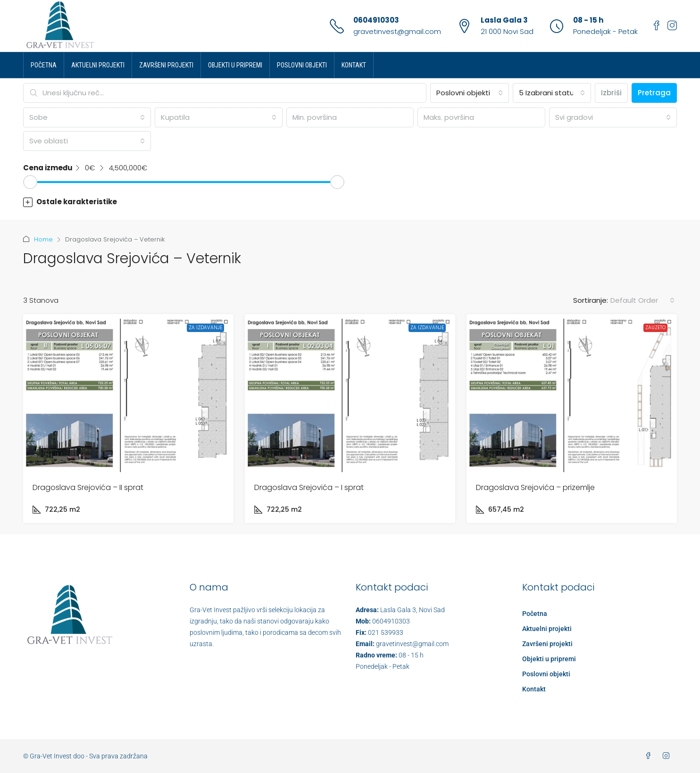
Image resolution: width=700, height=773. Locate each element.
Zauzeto (655, 328)
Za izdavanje (205, 328)
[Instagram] (668, 756)
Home (43, 239)
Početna (44, 65)
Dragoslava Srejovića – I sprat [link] (309, 487)
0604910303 (376, 20)
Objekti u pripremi (235, 65)
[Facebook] (650, 756)
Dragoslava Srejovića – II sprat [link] (88, 487)
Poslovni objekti (302, 65)
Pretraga (654, 93)
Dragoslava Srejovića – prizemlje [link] (535, 487)
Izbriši (611, 93)
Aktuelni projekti (98, 65)
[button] (350, 202)
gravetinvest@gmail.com (397, 31)
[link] (128, 393)
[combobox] (469, 93)
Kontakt (354, 65)
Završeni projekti (166, 65)
